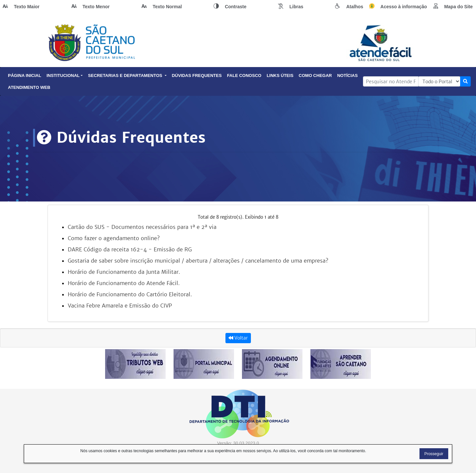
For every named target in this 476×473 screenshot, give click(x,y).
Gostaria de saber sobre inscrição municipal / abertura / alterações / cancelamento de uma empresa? (198, 261)
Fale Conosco (244, 75)
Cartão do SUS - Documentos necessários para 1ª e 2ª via (142, 227)
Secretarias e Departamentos (127, 75)
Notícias (347, 75)
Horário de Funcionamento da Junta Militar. (124, 272)
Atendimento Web (29, 87)
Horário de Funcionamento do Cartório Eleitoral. (130, 294)
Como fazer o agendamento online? (114, 238)
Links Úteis (280, 75)
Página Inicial (25, 75)
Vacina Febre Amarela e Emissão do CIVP (120, 306)
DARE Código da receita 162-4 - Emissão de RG (130, 249)
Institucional (65, 75)
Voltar (238, 338)
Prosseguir (434, 454)
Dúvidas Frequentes (197, 75)
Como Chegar (315, 75)
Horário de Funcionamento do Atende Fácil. (124, 283)
